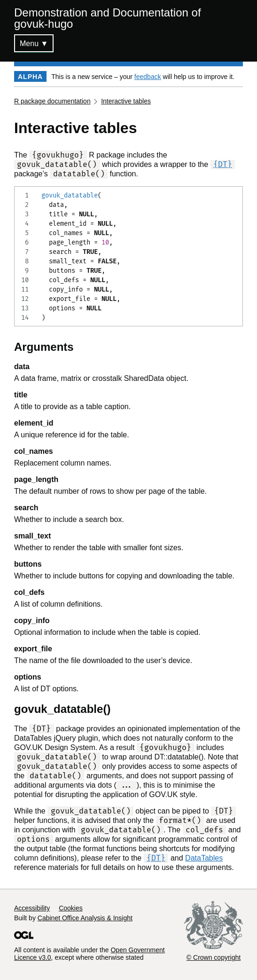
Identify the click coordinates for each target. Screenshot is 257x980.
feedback (148, 77)
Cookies (71, 908)
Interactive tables (126, 101)
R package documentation (52, 101)
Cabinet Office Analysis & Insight (85, 918)
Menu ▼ (34, 43)
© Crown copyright (214, 957)
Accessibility (32, 908)
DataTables (204, 858)
